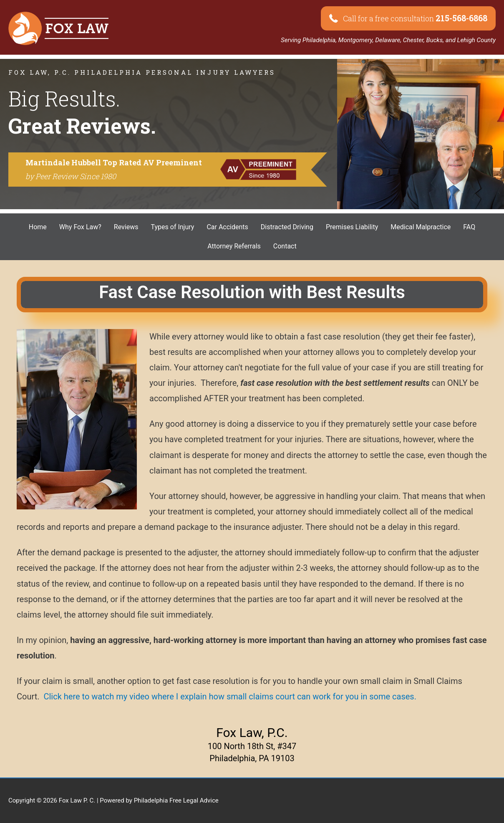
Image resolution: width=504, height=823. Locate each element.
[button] (408, 18)
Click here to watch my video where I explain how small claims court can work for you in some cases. (230, 696)
